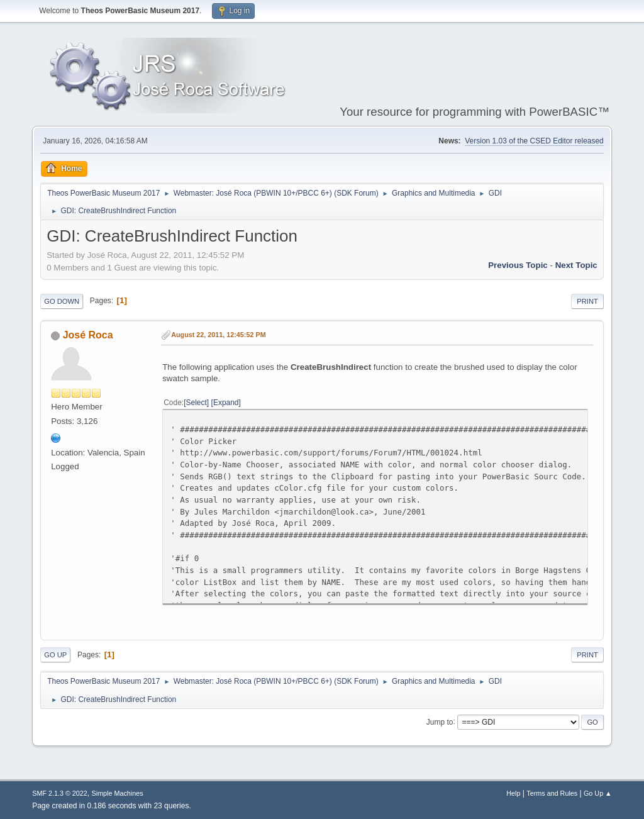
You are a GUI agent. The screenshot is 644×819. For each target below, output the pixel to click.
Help (513, 793)
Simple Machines (118, 793)
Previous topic (518, 265)
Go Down (62, 301)
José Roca (88, 335)
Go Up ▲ (598, 793)
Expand (226, 403)
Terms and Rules (552, 793)
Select (197, 403)
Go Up (55, 655)
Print (587, 301)
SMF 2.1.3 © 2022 (60, 793)
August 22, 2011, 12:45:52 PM (218, 335)
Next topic (576, 265)
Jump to (440, 721)
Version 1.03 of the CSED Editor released (534, 141)
